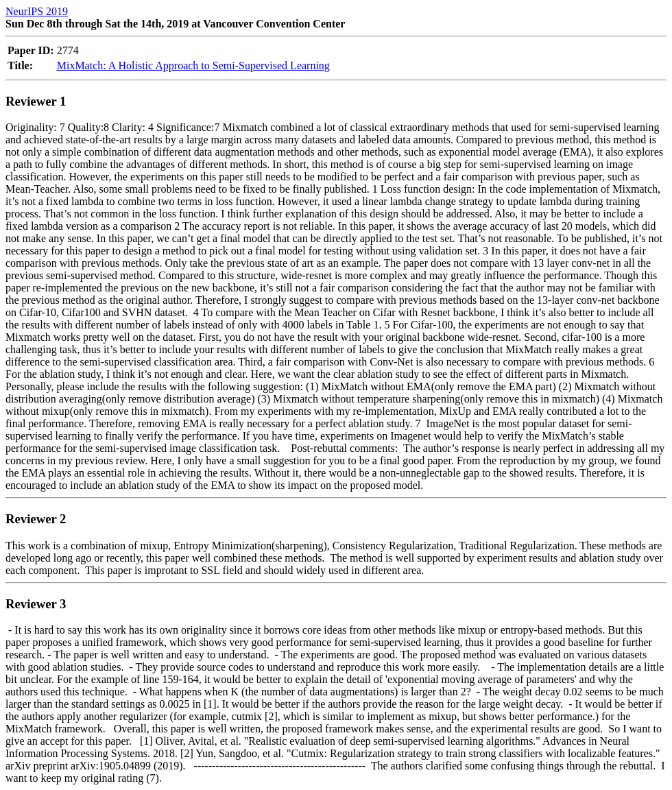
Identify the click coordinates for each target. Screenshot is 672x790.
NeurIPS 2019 (37, 11)
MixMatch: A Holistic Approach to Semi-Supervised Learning (193, 65)
